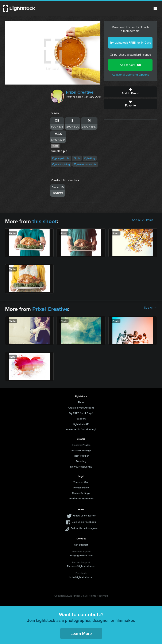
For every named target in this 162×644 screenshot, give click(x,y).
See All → (151, 308)
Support (81, 419)
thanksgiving (61, 164)
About (81, 402)
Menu (155, 8)
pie (77, 158)
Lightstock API (81, 424)
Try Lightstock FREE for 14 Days (130, 43)
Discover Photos (81, 445)
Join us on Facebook (84, 522)
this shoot (45, 221)
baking (90, 158)
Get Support (81, 545)
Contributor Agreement (81, 498)
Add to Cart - (130, 65)
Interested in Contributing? (81, 429)
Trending (81, 461)
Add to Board (130, 92)
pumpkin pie (61, 158)
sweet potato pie (85, 164)
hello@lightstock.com (81, 577)
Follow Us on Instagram (84, 528)
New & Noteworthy (81, 467)
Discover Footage (81, 450)
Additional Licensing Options (130, 75)
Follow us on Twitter (84, 516)
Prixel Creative (80, 92)
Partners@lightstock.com (81, 566)
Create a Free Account (81, 408)
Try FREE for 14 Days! (81, 413)
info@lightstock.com (81, 555)
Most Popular (81, 456)
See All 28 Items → (144, 220)
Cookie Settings (81, 493)
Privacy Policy (81, 487)
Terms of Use (81, 482)
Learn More (81, 633)
